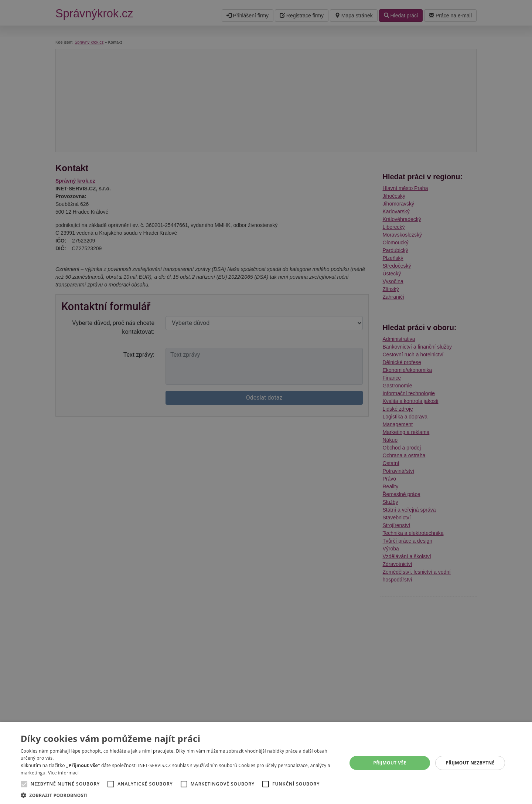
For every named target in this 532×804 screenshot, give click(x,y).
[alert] (266, 402)
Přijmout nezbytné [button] (470, 763)
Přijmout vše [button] (390, 763)
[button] (179, 795)
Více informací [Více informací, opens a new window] (63, 773)
